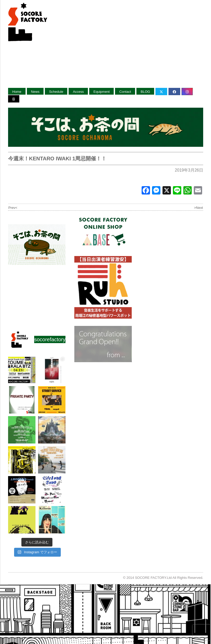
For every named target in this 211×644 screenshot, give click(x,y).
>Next (198, 208)
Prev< (13, 208)
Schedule (56, 92)
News (35, 92)
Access (78, 92)
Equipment (101, 92)
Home (17, 92)
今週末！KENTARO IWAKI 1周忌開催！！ (57, 159)
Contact (125, 92)
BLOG (145, 92)
